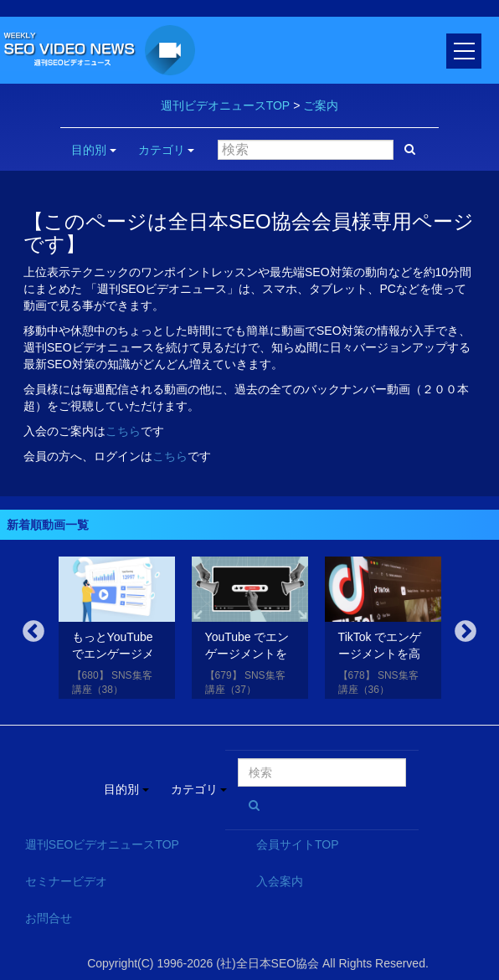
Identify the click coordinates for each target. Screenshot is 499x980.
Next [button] (466, 632)
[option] (117, 631)
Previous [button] (33, 632)
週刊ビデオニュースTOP (226, 105)
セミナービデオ (66, 881)
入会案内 (280, 881)
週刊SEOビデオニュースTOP (102, 844)
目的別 (94, 150)
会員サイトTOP (298, 844)
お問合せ (49, 918)
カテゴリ (167, 150)
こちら (123, 431)
